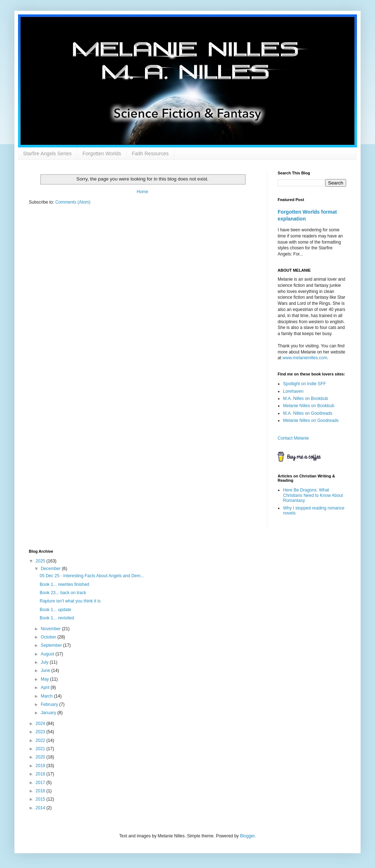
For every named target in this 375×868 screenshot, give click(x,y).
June (46, 671)
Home (142, 192)
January (49, 713)
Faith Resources (150, 153)
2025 (41, 561)
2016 (41, 791)
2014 (41, 808)
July (45, 662)
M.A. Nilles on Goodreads (308, 413)
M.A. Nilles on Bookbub (306, 399)
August (48, 654)
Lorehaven (293, 391)
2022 (41, 740)
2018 (41, 774)
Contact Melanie (293, 438)
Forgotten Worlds (102, 153)
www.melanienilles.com (305, 358)
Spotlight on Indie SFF (305, 384)
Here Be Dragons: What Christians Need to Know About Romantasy (313, 495)
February (50, 704)
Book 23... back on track (63, 593)
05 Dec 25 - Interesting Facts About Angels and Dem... (92, 576)
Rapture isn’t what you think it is (70, 601)
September (52, 645)
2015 (41, 799)
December (51, 569)
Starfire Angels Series (47, 153)
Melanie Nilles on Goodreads (311, 420)
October (49, 637)
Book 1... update (55, 610)
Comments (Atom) (73, 202)
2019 (41, 766)
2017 (41, 783)
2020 (41, 757)
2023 (41, 732)
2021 (41, 749)
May (45, 679)
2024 (41, 724)
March (47, 696)
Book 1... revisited (57, 618)
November (51, 629)
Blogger (247, 836)
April (46, 687)
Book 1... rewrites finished (64, 584)
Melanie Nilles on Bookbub (309, 406)
